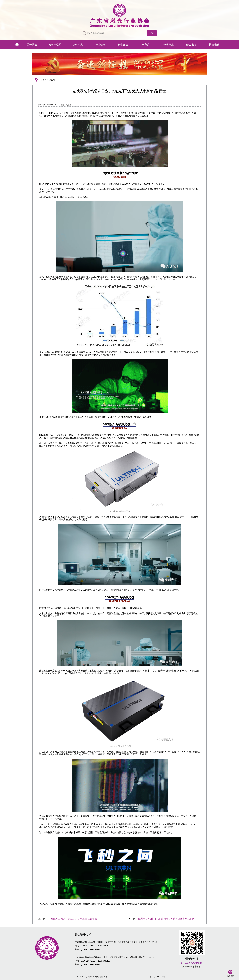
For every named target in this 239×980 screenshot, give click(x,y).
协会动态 (78, 45)
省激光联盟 (55, 45)
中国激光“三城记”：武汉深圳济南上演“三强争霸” (73, 919)
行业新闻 (51, 80)
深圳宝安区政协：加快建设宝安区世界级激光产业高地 (166, 919)
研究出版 (191, 45)
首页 (42, 80)
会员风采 (169, 45)
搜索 (152, 33)
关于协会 (32, 45)
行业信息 (100, 45)
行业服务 (123, 45)
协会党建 (214, 45)
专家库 (146, 45)
